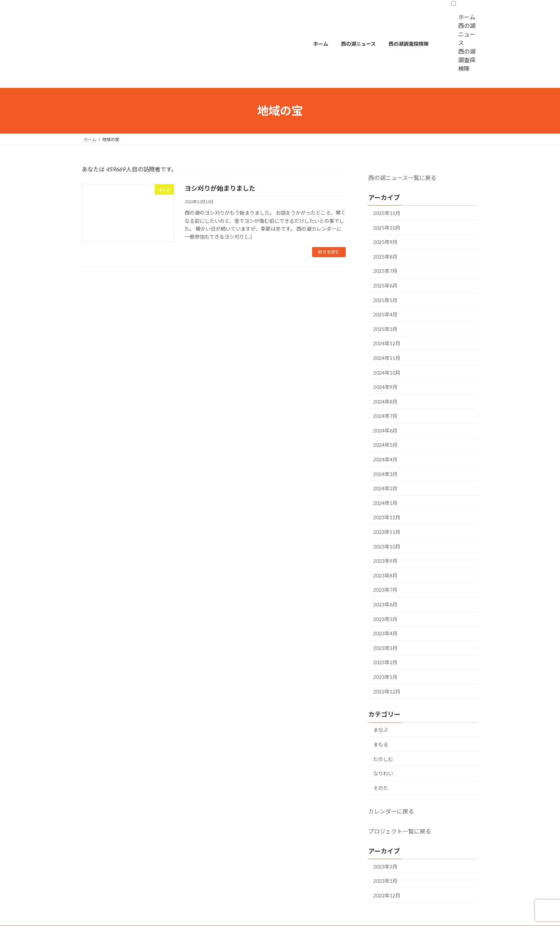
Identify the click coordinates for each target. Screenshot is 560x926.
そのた (381, 788)
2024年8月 (385, 402)
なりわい (383, 773)
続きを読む (329, 252)
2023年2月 (385, 662)
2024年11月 (387, 358)
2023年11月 (387, 532)
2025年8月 (385, 257)
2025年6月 (385, 286)
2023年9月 (385, 561)
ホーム (467, 17)
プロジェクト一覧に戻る (400, 831)
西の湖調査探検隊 (467, 60)
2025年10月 (387, 228)
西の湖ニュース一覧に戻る (402, 178)
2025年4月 (385, 314)
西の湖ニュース (467, 34)
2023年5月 (385, 619)
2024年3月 (385, 474)
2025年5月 (385, 300)
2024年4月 (385, 459)
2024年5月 (385, 445)
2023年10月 (387, 547)
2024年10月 (387, 373)
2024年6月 (385, 431)
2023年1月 (385, 677)
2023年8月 (385, 575)
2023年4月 (385, 633)
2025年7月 (385, 271)
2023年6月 (385, 604)
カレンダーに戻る (391, 811)
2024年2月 (385, 488)
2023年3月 (385, 648)
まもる (381, 744)
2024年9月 (385, 387)
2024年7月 (385, 416)
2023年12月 (387, 517)
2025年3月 (385, 329)
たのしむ (383, 759)
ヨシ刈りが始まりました (220, 188)
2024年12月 (387, 343)
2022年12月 (387, 692)
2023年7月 (385, 590)
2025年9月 (385, 242)
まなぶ (381, 730)
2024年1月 (385, 503)
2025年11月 (387, 213)
